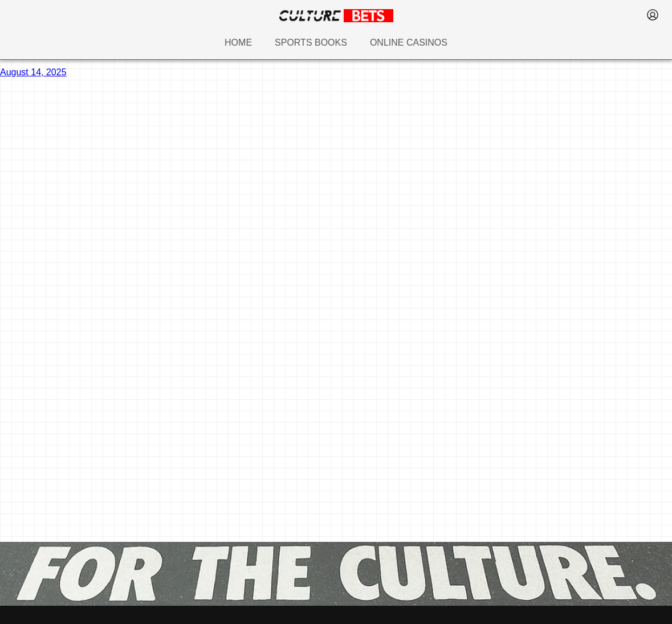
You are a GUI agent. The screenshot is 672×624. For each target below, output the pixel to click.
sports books (311, 42)
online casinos (409, 42)
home (238, 42)
